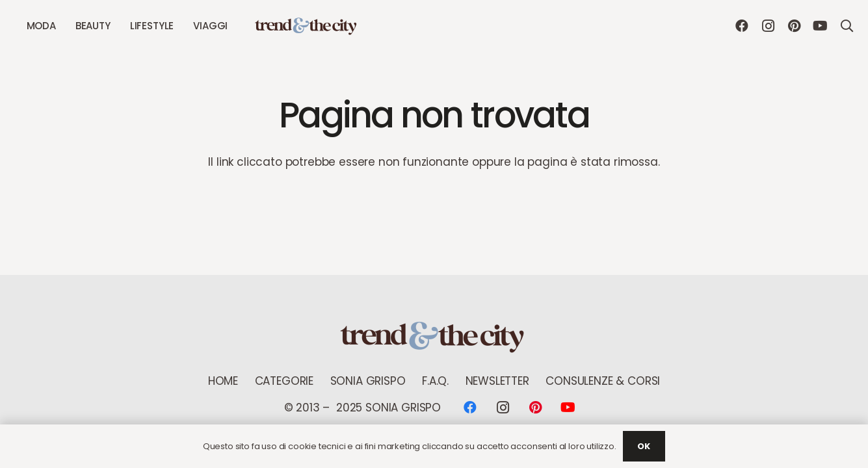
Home (223, 381)
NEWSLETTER (497, 381)
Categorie (284, 381)
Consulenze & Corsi (603, 381)
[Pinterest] (794, 26)
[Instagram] (768, 26)
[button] (847, 26)
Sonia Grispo (368, 381)
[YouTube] (820, 26)
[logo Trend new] (307, 26)
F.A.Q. (435, 381)
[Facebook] (742, 26)
